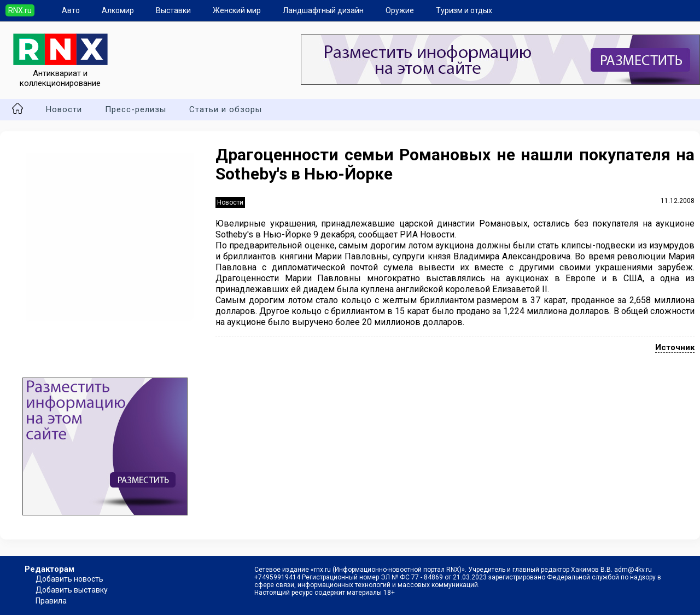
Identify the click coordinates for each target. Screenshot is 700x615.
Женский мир (237, 10)
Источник (675, 347)
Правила (51, 601)
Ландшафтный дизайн (323, 10)
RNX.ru (20, 10)
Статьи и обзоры (226, 109)
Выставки (173, 10)
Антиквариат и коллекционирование (60, 73)
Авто (71, 10)
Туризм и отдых (464, 10)
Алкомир (118, 10)
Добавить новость (69, 579)
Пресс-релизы (136, 109)
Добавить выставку (72, 590)
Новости (64, 109)
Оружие (400, 10)
